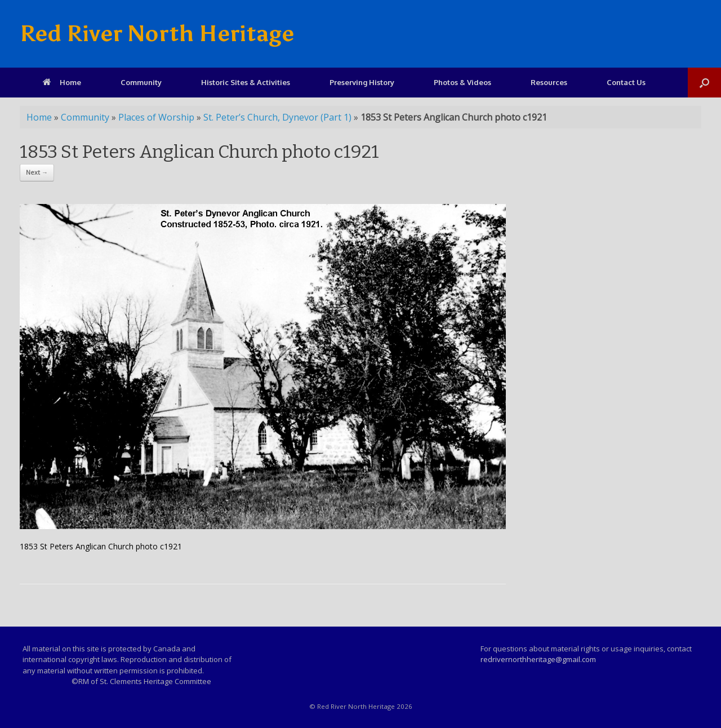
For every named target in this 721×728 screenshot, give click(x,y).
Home (62, 82)
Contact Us (626, 82)
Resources (549, 82)
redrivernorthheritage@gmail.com (538, 659)
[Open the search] (704, 83)
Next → (37, 172)
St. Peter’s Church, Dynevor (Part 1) (277, 117)
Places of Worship (156, 117)
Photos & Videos (462, 82)
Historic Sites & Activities (246, 82)
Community (141, 82)
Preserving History (362, 82)
